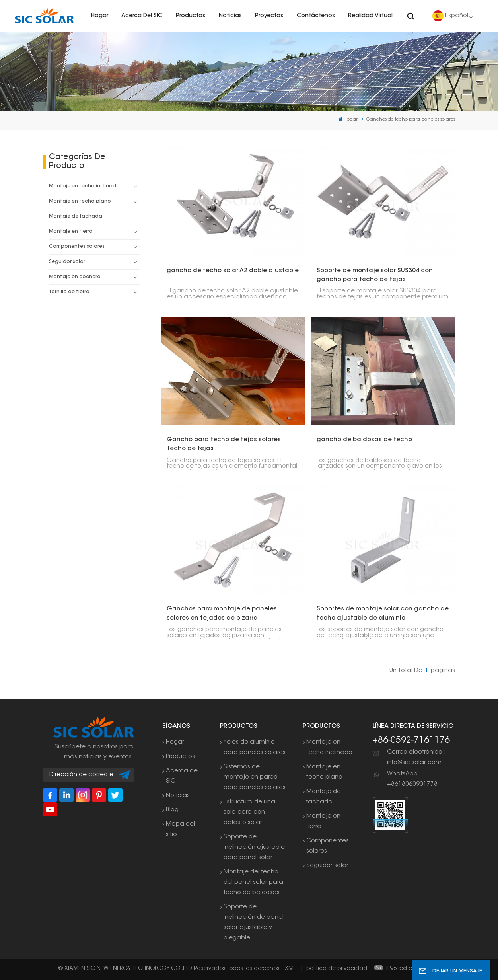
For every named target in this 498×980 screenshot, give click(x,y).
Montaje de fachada (76, 216)
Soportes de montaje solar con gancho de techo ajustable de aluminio (383, 613)
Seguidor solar (67, 262)
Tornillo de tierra (69, 292)
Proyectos (269, 16)
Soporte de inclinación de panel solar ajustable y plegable (254, 923)
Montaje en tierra (71, 232)
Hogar (100, 16)
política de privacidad (337, 969)
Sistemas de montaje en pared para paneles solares (255, 777)
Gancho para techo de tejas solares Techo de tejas (224, 444)
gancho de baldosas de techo (364, 440)
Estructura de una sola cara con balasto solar (249, 812)
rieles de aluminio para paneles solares (255, 747)
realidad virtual (370, 16)
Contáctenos (316, 16)
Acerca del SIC (142, 16)
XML (290, 969)
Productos (191, 16)
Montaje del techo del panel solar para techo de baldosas (253, 882)
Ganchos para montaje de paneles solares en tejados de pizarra (222, 613)
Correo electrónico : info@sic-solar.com (416, 757)
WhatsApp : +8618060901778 (412, 779)
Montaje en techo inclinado (84, 186)
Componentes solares (77, 247)
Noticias (230, 16)
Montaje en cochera (75, 277)
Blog (172, 810)
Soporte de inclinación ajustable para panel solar (254, 847)
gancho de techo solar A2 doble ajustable (233, 271)
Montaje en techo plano (80, 201)
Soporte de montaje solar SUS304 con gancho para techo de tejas (375, 275)
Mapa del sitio (180, 829)
